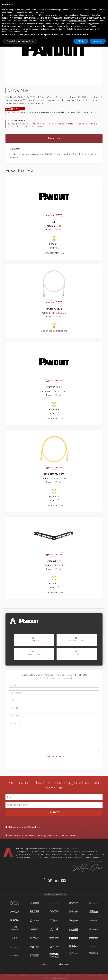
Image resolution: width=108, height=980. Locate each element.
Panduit (50, 124)
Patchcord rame (64, 124)
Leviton (74, 929)
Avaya (15, 912)
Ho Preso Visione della (23, 827)
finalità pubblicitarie (77, 954)
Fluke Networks (54, 921)
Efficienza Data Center (77, 639)
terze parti (46, 949)
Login (26, 112)
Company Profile (34, 639)
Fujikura (74, 921)
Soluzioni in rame (33, 127)
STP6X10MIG (54, 387)
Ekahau (15, 921)
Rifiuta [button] (81, 975)
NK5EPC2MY (54, 309)
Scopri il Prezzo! (16, 109)
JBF (54, 929)
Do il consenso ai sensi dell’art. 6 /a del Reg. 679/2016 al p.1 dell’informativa (40, 835)
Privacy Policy (34, 827)
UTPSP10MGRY (54, 474)
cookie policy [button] (38, 946)
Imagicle (15, 929)
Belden (34, 912)
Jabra (34, 929)
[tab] (54, 138)
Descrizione (54, 138)
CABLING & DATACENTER (32, 124)
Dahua (93, 912)
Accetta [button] (98, 975)
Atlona (93, 903)
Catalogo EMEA (34, 653)
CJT (54, 222)
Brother (54, 912)
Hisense (93, 921)
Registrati (11, 112)
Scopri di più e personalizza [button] (20, 975)
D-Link (74, 912)
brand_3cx (15, 903)
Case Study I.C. (77, 653)
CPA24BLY (54, 561)
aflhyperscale (54, 903)
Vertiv (34, 921)
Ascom (74, 903)
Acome (34, 903)
